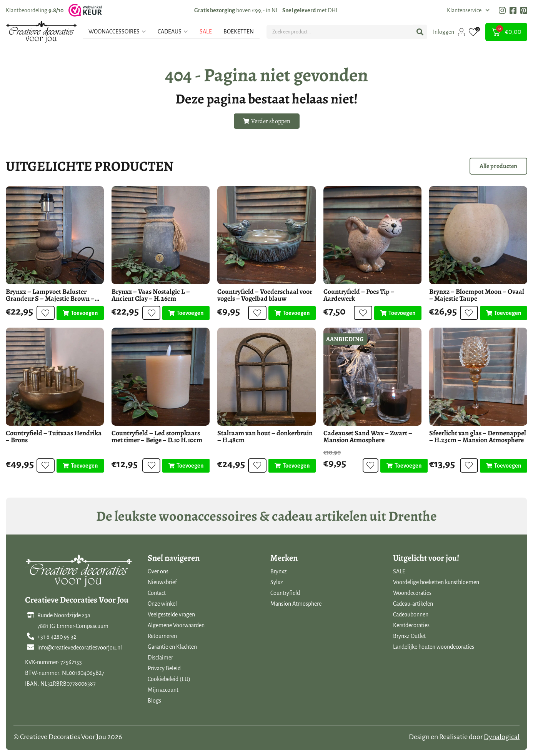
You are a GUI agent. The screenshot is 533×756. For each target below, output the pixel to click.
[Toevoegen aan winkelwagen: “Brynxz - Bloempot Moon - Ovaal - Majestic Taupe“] (504, 313)
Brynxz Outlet (409, 636)
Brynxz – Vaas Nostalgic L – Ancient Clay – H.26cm (151, 295)
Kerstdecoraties (411, 625)
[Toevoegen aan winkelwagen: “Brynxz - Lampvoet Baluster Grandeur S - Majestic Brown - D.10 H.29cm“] (80, 313)
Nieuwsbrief (162, 582)
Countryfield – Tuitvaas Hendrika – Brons (54, 436)
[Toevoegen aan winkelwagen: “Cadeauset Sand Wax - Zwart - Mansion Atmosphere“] (401, 466)
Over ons (158, 571)
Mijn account (163, 690)
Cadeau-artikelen (413, 604)
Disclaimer (160, 658)
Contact (157, 593)
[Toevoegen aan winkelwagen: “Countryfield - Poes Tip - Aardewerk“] (398, 313)
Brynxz (279, 571)
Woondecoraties (412, 593)
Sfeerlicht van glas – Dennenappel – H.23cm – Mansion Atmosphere (478, 436)
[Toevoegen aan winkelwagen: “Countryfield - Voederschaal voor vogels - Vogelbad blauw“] (292, 313)
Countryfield (285, 593)
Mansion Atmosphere (296, 604)
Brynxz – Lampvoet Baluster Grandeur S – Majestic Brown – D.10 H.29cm (50, 298)
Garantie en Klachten (172, 647)
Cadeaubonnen (411, 614)
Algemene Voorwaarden (176, 625)
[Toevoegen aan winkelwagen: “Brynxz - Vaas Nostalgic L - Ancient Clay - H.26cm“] (186, 313)
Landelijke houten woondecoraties (434, 647)
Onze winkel (162, 604)
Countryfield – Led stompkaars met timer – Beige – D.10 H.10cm (157, 436)
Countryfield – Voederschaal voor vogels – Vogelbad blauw (265, 295)
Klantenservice (468, 10)
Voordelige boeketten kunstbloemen (436, 582)
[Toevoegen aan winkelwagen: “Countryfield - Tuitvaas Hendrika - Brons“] (80, 466)
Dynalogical (502, 737)
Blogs (154, 701)
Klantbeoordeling (35, 10)
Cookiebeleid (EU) (169, 679)
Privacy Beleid (164, 668)
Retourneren (162, 636)
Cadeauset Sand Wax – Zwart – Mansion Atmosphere (368, 436)
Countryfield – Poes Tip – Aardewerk (359, 295)
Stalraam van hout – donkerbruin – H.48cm (265, 436)
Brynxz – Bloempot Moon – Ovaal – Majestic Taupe (477, 295)
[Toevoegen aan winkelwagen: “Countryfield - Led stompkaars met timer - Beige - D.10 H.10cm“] (186, 466)
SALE (399, 571)
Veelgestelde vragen (171, 614)
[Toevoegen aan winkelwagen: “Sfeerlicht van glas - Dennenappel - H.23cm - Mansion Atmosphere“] (504, 466)
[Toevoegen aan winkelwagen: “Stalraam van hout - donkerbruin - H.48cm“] (292, 466)
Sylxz (277, 582)
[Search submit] (420, 32)
